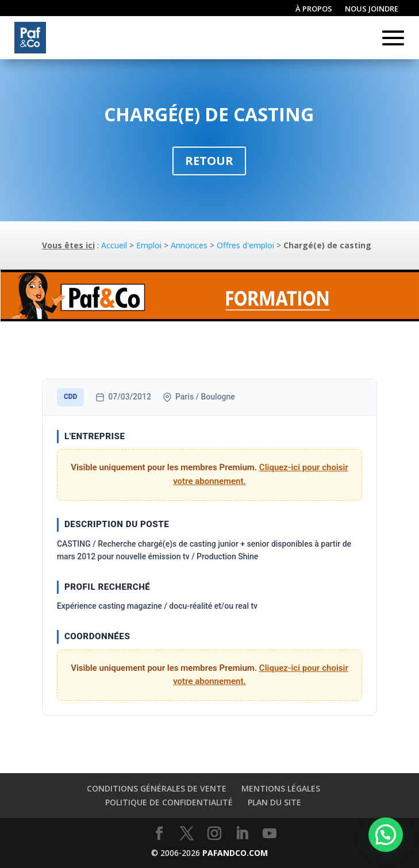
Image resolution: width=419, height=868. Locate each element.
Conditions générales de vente (157, 788)
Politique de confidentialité (169, 802)
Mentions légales (281, 788)
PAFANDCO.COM (235, 853)
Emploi (149, 245)
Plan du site (274, 802)
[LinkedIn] (242, 834)
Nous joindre (372, 9)
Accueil (114, 245)
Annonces (189, 245)
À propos (314, 9)
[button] (386, 835)
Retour (209, 161)
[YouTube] (270, 834)
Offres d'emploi (245, 245)
